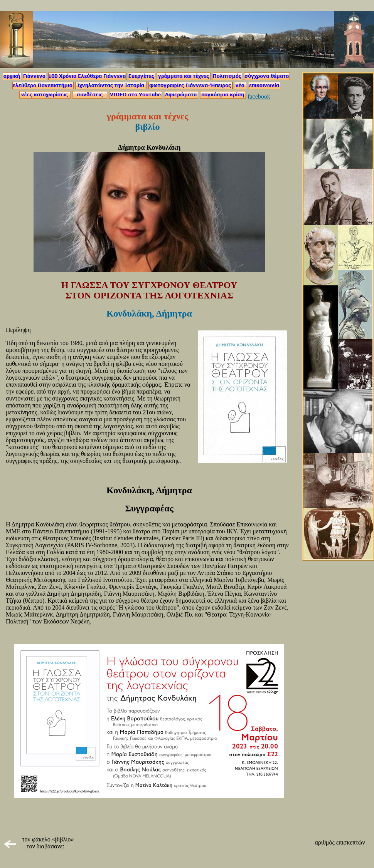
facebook (259, 96)
